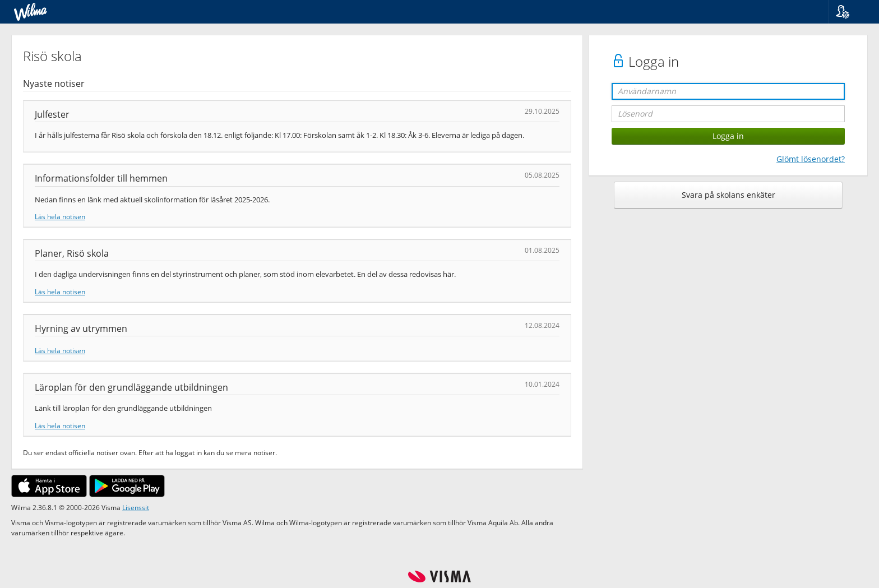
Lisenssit (136, 507)
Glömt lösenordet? (811, 159)
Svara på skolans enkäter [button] (728, 195)
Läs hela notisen (60, 216)
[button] (850, 12)
